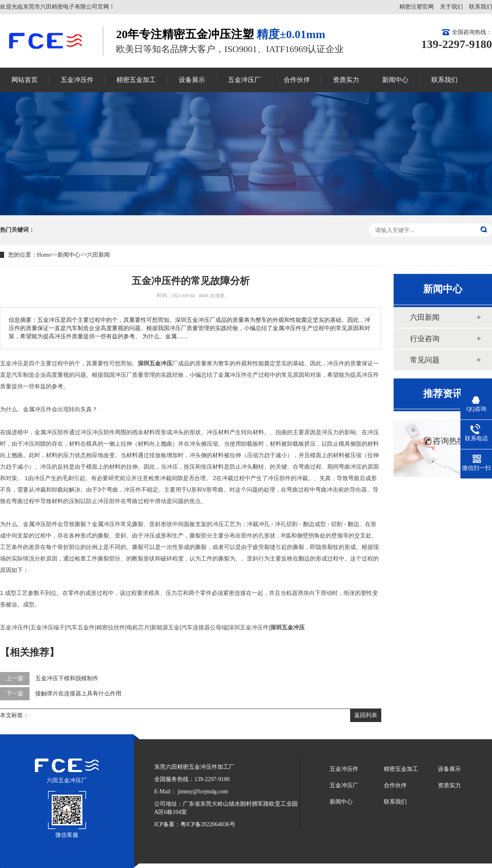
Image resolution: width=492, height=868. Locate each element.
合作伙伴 (395, 785)
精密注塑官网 (417, 7)
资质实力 (449, 785)
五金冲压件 (344, 769)
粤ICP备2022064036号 (208, 824)
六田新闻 (98, 255)
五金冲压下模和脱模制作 (67, 678)
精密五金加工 (401, 769)
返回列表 (366, 715)
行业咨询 (425, 339)
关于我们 (451, 7)
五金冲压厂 (344, 785)
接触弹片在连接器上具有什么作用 (78, 694)
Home (44, 255)
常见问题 (425, 360)
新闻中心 (69, 255)
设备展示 (449, 769)
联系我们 (481, 7)
